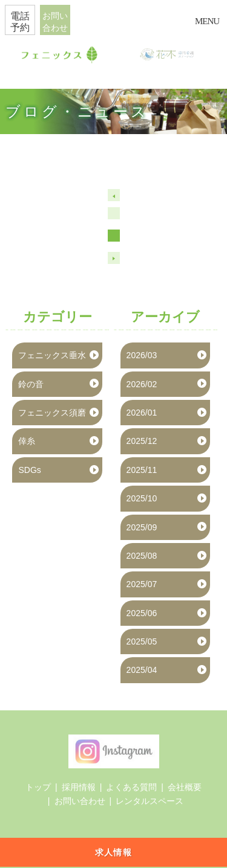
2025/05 (142, 641)
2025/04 (142, 670)
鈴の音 (31, 384)
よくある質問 (131, 787)
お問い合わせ (80, 801)
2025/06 (142, 613)
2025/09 (142, 527)
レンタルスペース (150, 801)
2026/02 (142, 384)
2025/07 (142, 584)
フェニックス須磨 (52, 413)
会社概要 (185, 787)
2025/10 (142, 498)
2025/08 (142, 556)
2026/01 (142, 413)
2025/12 (142, 441)
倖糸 (27, 441)
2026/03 (142, 355)
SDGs (29, 470)
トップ (38, 787)
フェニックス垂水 (52, 355)
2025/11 (142, 470)
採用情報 (79, 787)
